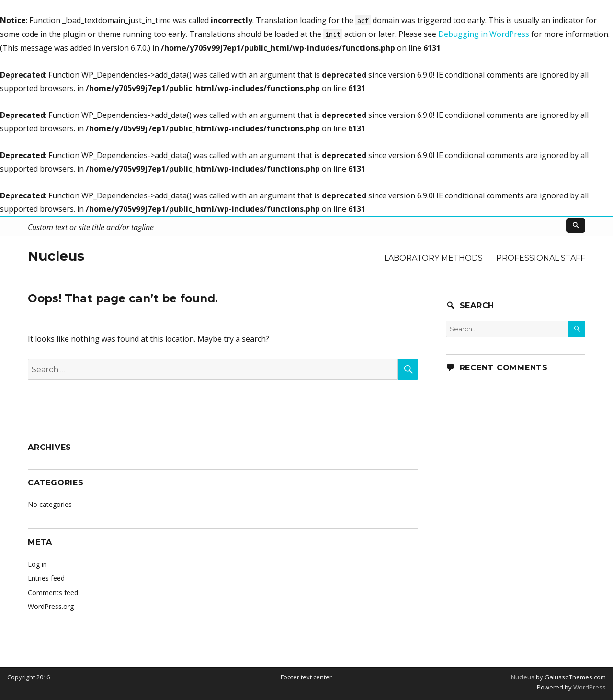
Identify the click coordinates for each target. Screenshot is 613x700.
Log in (37, 564)
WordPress (589, 687)
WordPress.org (51, 606)
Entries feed (46, 578)
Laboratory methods (433, 258)
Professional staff (541, 258)
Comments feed (53, 592)
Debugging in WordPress (484, 34)
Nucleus (56, 256)
